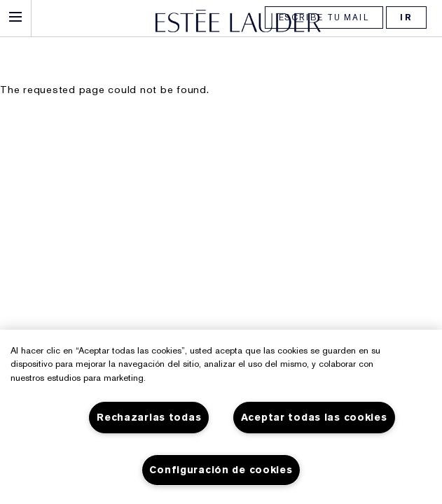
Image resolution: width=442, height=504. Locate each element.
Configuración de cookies (221, 470)
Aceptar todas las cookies (314, 418)
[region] (221, 417)
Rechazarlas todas (149, 418)
